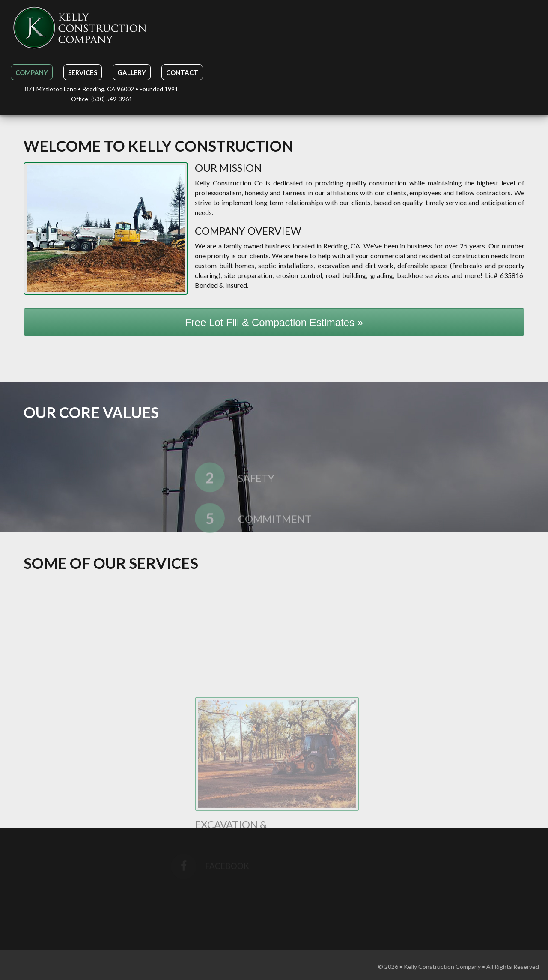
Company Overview (248, 231)
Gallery (132, 72)
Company (32, 72)
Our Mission (228, 168)
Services (83, 72)
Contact (182, 72)
